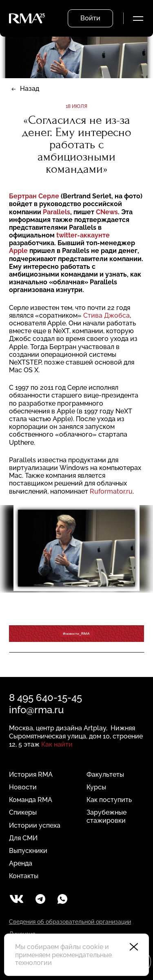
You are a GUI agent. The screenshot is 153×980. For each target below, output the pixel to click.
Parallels (57, 212)
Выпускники (28, 851)
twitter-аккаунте (83, 235)
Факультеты (105, 775)
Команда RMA (31, 800)
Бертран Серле (35, 196)
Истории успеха (35, 825)
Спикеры (23, 812)
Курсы (96, 787)
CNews (107, 212)
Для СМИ (23, 838)
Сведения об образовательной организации (70, 922)
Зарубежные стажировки (106, 816)
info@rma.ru (36, 710)
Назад (30, 89)
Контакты (24, 876)
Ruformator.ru (111, 491)
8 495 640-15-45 (45, 698)
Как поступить (109, 800)
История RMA (31, 775)
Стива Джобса (106, 315)
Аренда (21, 863)
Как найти (57, 744)
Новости (23, 787)
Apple (18, 251)
